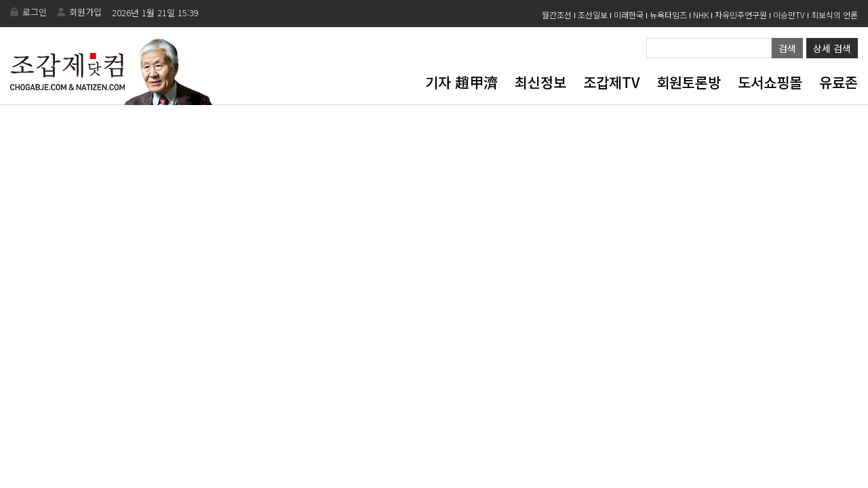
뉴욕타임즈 (668, 15)
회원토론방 (689, 82)
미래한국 (629, 15)
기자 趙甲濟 (461, 82)
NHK (701, 15)
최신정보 (540, 82)
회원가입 (85, 12)
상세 (832, 48)
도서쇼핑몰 (770, 82)
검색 (787, 48)
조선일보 (593, 15)
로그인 (35, 12)
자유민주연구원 (741, 15)
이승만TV (789, 15)
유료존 (839, 82)
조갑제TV (611, 82)
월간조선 (557, 15)
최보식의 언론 (834, 15)
